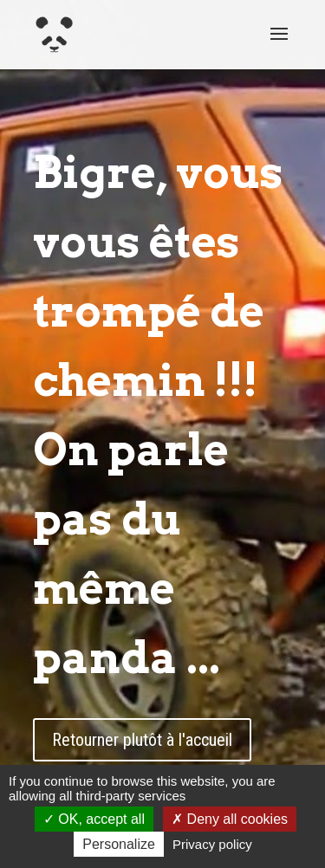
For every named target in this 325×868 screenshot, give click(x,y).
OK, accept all (94, 819)
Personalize (119, 844)
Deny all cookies (230, 819)
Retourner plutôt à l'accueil (142, 740)
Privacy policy (212, 844)
